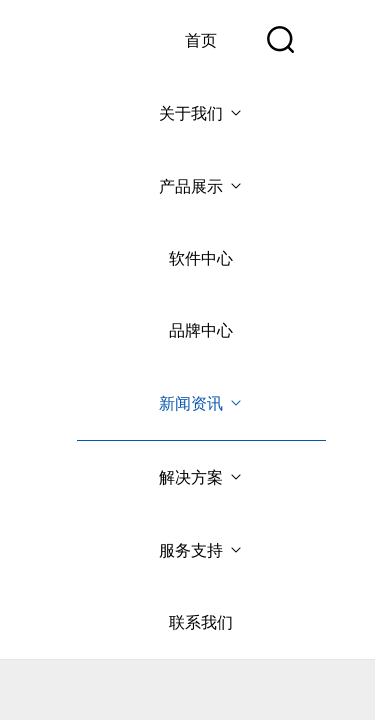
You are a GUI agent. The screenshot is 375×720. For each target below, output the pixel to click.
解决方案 (201, 477)
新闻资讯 (201, 403)
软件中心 (201, 258)
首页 (201, 40)
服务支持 (201, 550)
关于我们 (201, 113)
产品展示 (201, 186)
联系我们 (201, 622)
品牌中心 (201, 330)
